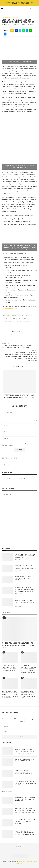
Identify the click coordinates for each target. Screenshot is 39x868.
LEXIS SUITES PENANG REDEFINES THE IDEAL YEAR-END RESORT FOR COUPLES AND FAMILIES (25, 783)
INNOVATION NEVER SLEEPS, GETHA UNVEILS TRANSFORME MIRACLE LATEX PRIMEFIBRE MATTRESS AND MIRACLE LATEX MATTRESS (26, 602)
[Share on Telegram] (27, 30)
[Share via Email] (5, 34)
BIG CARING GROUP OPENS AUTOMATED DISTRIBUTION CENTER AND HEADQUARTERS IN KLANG (26, 589)
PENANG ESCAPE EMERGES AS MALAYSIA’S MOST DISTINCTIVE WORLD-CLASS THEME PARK (24, 772)
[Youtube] (35, 9)
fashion (13, 319)
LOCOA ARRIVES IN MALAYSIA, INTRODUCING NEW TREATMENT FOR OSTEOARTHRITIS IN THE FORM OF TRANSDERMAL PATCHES (28, 670)
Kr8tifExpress (7, 322)
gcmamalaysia (23, 319)
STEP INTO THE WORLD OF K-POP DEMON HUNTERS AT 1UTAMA (25, 760)
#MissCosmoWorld (18, 316)
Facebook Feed (6, 494)
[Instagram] (33, 9)
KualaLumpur (18, 322)
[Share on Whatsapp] (23, 30)
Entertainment (15, 18)
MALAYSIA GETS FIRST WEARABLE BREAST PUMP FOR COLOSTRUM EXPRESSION (25, 556)
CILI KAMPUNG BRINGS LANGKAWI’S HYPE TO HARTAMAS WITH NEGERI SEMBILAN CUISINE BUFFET (10, 668)
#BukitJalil (6, 316)
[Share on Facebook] (16, 30)
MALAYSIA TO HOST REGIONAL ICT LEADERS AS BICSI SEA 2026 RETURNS (25, 578)
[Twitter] (32, 9)
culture (5, 319)
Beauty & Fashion (6, 18)
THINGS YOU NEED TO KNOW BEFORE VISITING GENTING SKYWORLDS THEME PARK (18, 645)
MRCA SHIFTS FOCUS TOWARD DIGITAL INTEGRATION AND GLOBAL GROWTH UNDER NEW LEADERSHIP (25, 567)
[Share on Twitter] (20, 30)
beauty (28, 316)
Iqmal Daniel (7, 24)
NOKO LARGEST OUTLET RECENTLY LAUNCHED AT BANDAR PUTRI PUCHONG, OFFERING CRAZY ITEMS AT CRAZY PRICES (10, 695)
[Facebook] (30, 9)
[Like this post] (13, 30)
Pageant (28, 322)
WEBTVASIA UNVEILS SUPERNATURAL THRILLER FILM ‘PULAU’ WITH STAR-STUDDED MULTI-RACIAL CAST (28, 695)
